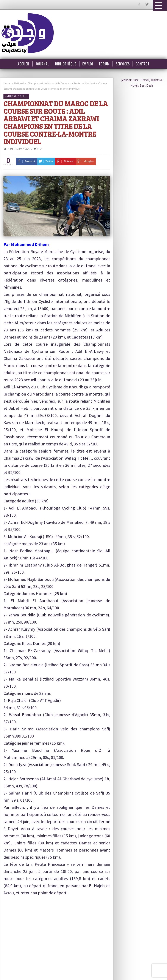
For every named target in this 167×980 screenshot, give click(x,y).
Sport (24, 96)
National (19, 83)
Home (7, 83)
